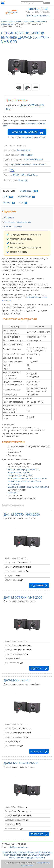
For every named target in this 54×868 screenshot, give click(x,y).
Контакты (15, 852)
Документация (26, 197)
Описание (9, 191)
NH (13, 170)
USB (22, 175)
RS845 (16, 175)
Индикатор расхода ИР (19, 472)
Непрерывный (26, 155)
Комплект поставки (13, 226)
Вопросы (9, 203)
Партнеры (9, 855)
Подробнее (37, 586)
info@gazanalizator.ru (38, 16)
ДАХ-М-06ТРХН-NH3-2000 (23, 597)
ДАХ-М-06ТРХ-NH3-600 (21, 763)
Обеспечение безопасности (34, 22)
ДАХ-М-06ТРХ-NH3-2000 (22, 514)
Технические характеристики (18, 222)
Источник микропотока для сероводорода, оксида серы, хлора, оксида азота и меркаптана (28, 481)
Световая (23, 180)
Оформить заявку (25, 132)
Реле (35, 175)
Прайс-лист (33, 852)
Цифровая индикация (21, 164)
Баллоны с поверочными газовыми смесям (28, 487)
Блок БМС (13, 493)
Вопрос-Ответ (21, 855)
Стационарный (24, 150)
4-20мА (29, 175)
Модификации (29, 191)
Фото (23, 203)
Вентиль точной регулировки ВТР (24, 470)
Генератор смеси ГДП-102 (20, 475)
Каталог (18, 22)
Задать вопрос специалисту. (34, 137)
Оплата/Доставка (36, 855)
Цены (8, 197)
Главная (6, 852)
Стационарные (7, 24)
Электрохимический (33, 160)
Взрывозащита (40, 164)
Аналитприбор (7, 22)
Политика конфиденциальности (30, 858)
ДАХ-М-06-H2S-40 (17, 680)
